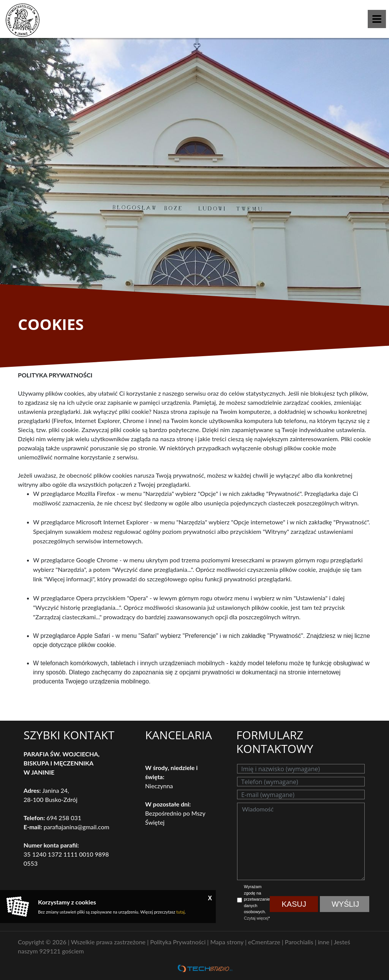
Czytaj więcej (256, 918)
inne (324, 942)
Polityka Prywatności (179, 942)
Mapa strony (228, 942)
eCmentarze (265, 942)
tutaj (180, 912)
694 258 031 (64, 818)
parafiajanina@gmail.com (77, 827)
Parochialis (300, 942)
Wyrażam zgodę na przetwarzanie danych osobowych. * (257, 902)
